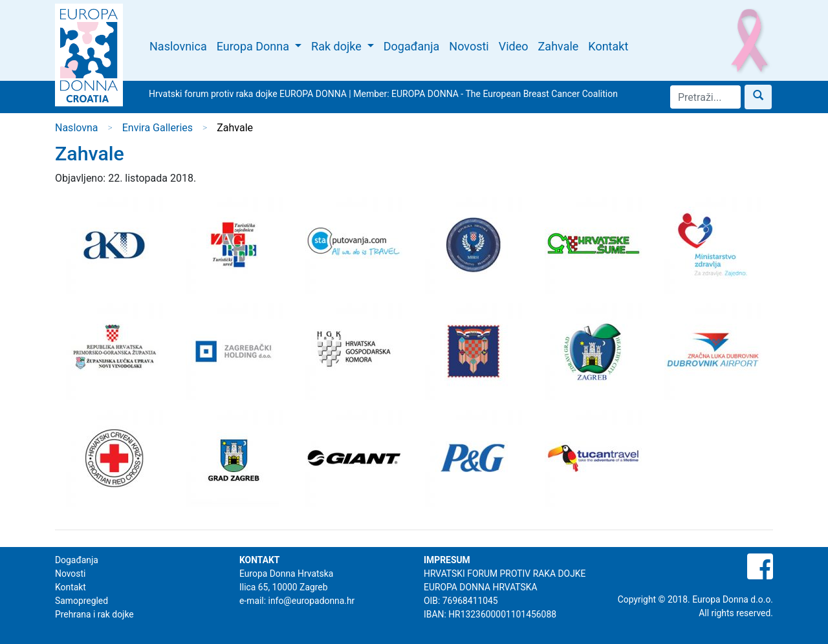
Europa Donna (255, 46)
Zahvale (559, 46)
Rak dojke (338, 46)
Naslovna (77, 128)
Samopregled (82, 601)
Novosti (469, 46)
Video (514, 46)
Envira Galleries (158, 128)
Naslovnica (178, 46)
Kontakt (608, 46)
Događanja (412, 46)
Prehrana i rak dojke (94, 614)
